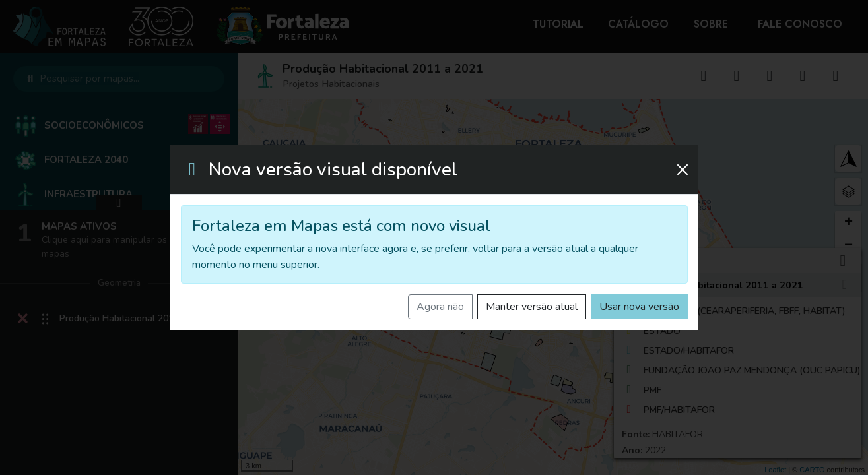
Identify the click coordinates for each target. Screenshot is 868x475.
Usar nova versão (639, 307)
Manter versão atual (532, 307)
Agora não (440, 307)
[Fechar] (683, 170)
